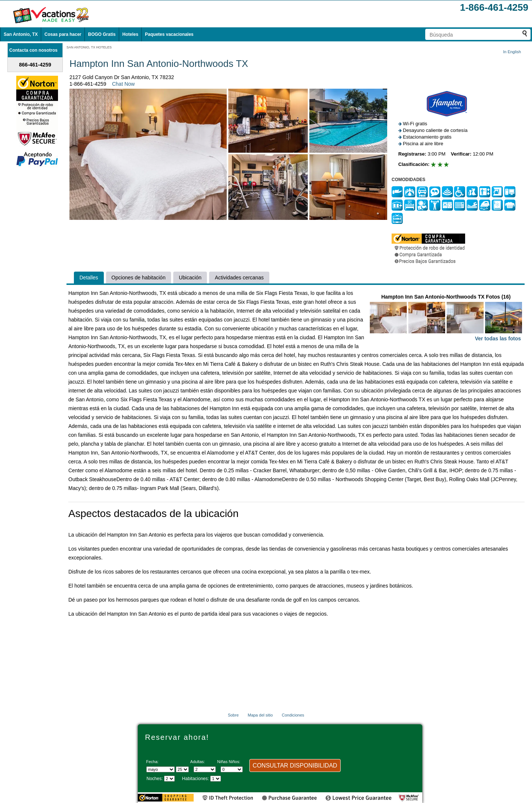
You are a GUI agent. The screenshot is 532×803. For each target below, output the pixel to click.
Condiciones (293, 715)
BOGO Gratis (102, 34)
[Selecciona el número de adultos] (205, 769)
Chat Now (123, 84)
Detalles (89, 278)
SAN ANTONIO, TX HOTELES (89, 47)
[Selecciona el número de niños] (232, 769)
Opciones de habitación (139, 278)
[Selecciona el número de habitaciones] (216, 779)
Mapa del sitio (260, 715)
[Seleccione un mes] (161, 769)
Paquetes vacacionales (169, 34)
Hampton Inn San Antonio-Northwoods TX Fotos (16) (446, 318)
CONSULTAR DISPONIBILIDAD (295, 765)
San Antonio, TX (21, 34)
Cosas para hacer (63, 34)
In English (512, 52)
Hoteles (130, 34)
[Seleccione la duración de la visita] (169, 779)
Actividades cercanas (239, 278)
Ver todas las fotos (498, 338)
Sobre (233, 715)
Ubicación (190, 278)
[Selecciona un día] (182, 769)
